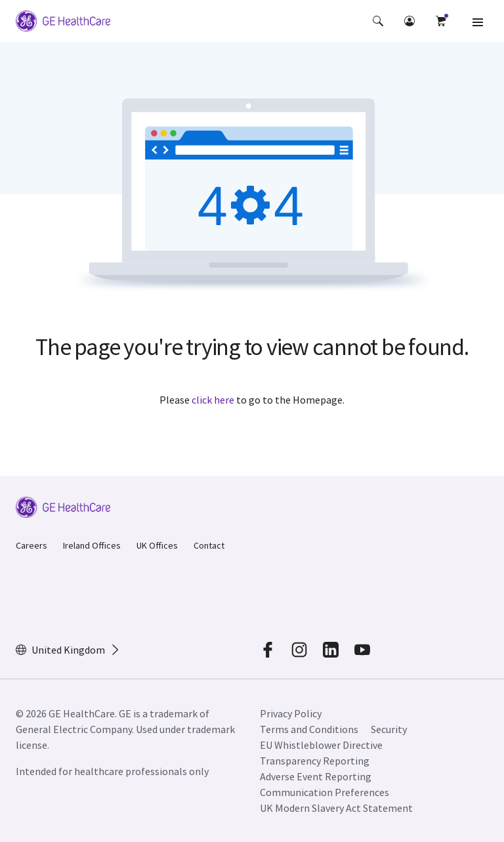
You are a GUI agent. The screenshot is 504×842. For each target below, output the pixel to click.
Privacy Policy (291, 713)
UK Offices (157, 545)
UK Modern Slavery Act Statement (336, 808)
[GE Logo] (63, 21)
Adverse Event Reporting (316, 776)
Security (390, 729)
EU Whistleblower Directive (321, 745)
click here (213, 400)
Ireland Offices (92, 545)
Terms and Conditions (309, 729)
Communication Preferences (325, 792)
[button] (378, 21)
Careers (31, 545)
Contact (209, 545)
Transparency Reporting (315, 761)
